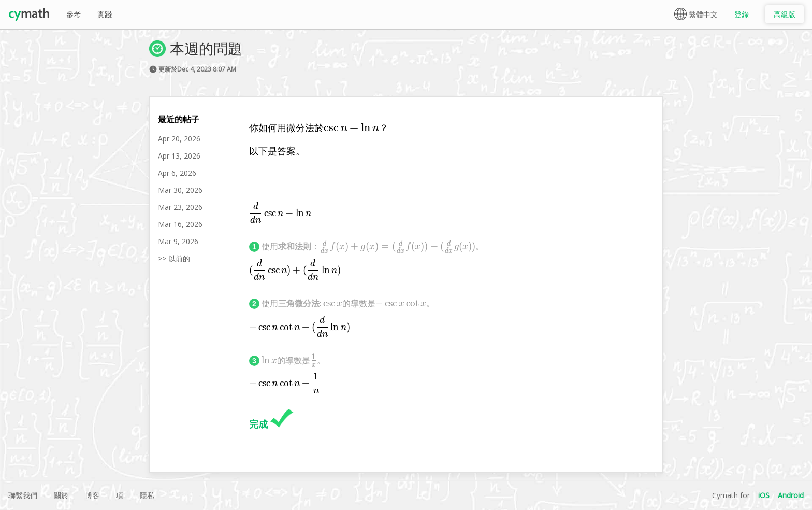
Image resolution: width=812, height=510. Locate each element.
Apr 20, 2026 (179, 139)
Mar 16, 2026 (180, 224)
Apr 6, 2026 (177, 173)
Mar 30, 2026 (180, 190)
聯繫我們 (23, 495)
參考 (74, 14)
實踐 (105, 14)
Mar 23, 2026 (180, 207)
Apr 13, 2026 (179, 156)
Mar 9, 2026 (178, 241)
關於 (61, 495)
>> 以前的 (174, 258)
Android (791, 495)
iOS (764, 495)
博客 (92, 495)
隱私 (147, 495)
